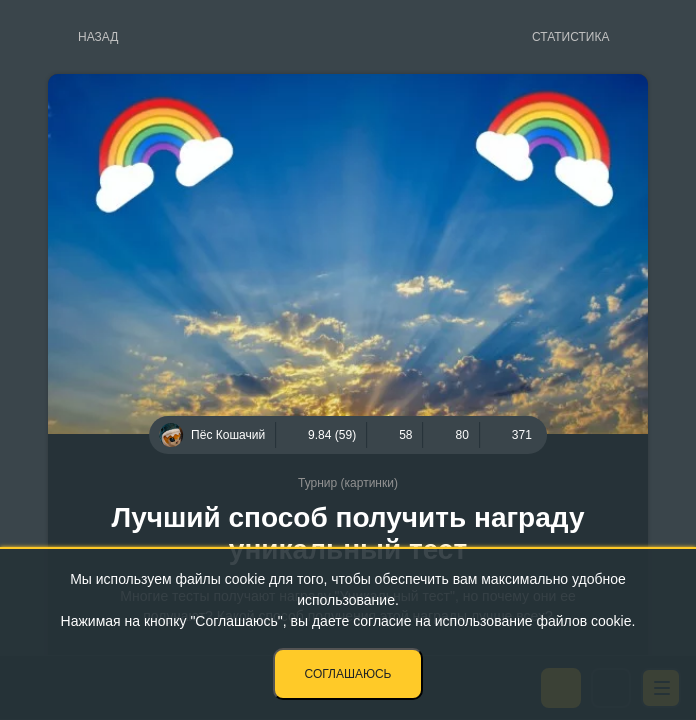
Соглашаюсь (348, 674)
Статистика (570, 37)
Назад (98, 37)
